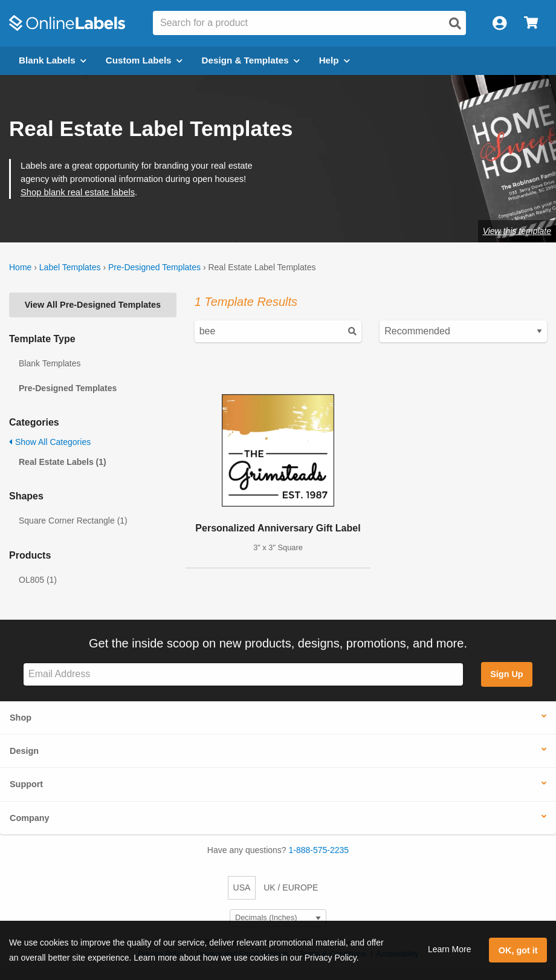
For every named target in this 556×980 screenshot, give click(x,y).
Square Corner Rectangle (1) (73, 521)
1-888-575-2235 (319, 850)
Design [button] (24, 751)
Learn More (450, 949)
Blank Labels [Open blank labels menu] (53, 60)
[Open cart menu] (531, 23)
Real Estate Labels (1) (63, 462)
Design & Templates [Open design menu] (251, 60)
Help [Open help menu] (335, 60)
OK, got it (518, 950)
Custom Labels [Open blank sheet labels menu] (144, 60)
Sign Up (506, 674)
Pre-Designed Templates (154, 267)
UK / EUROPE (291, 888)
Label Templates (70, 267)
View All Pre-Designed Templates (93, 305)
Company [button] (30, 818)
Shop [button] (21, 718)
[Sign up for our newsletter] (243, 674)
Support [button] (26, 784)
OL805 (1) (38, 580)
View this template (517, 231)
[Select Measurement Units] (278, 918)
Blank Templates (50, 363)
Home (20, 267)
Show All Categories (50, 442)
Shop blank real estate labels (78, 192)
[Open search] (455, 24)
